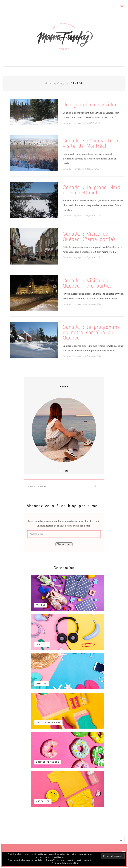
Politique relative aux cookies (65, 863)
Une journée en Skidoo (90, 105)
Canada (67, 123)
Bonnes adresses (48, 762)
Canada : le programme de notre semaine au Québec (91, 332)
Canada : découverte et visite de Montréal (91, 143)
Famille (41, 605)
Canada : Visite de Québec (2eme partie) (89, 237)
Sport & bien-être (48, 723)
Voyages (78, 123)
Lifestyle (42, 644)
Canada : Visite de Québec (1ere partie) (87, 283)
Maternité (43, 801)
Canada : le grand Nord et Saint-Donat (92, 190)
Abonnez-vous (64, 544)
